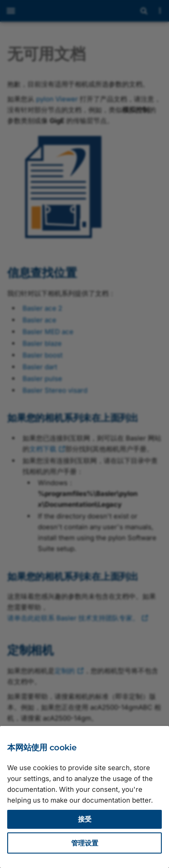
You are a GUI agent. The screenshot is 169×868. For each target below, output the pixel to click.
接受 (85, 819)
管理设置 (85, 843)
